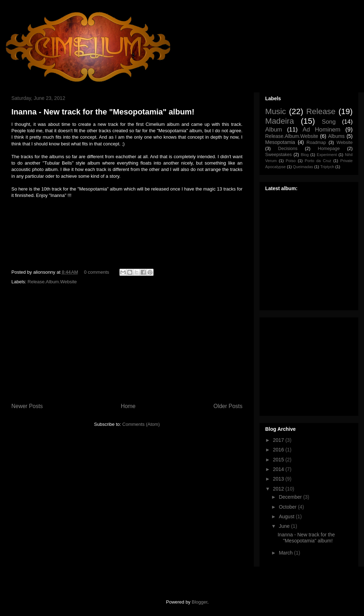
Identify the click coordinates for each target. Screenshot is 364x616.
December (291, 497)
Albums (336, 136)
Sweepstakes (279, 155)
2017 (279, 440)
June (285, 526)
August (287, 516)
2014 (279, 469)
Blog (305, 155)
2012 (279, 489)
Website (345, 143)
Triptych (327, 167)
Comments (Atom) (141, 424)
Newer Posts (27, 406)
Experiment (327, 155)
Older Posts (228, 406)
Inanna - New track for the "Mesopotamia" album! (103, 112)
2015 (279, 460)
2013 (279, 479)
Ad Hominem (321, 130)
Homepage (329, 149)
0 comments (97, 272)
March (286, 553)
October (288, 507)
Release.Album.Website (52, 282)
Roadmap (316, 143)
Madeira (280, 121)
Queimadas (303, 167)
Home (128, 406)
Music (275, 111)
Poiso (291, 161)
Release (321, 111)
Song (329, 122)
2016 (279, 450)
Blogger (199, 602)
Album (274, 130)
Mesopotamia (280, 142)
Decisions (288, 149)
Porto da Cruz (318, 161)
